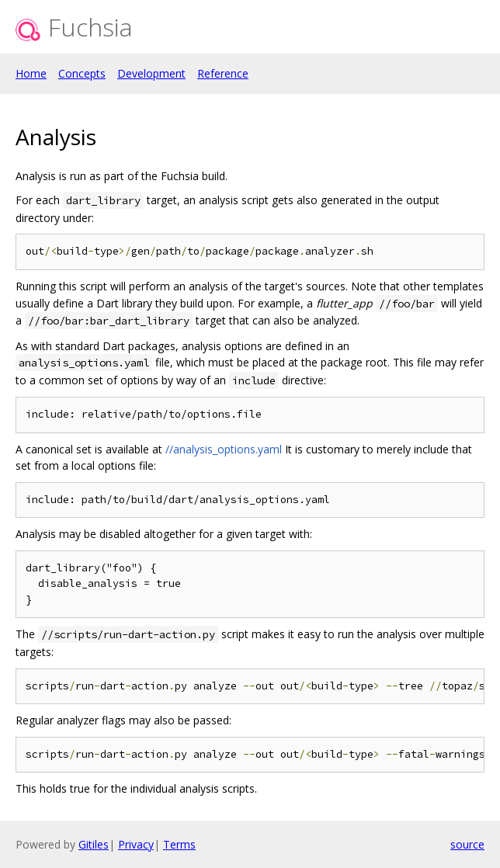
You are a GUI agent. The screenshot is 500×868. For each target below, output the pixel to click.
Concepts (82, 73)
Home (31, 73)
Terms (179, 844)
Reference (223, 73)
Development (151, 73)
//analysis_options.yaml (224, 449)
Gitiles (94, 844)
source (467, 844)
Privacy (136, 844)
